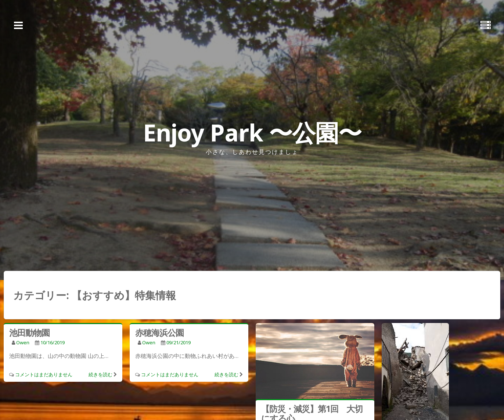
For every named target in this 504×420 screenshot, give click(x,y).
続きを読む (100, 374)
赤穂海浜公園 (159, 333)
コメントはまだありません (44, 374)
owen (23, 342)
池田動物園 (29, 333)
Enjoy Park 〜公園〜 (252, 132)
